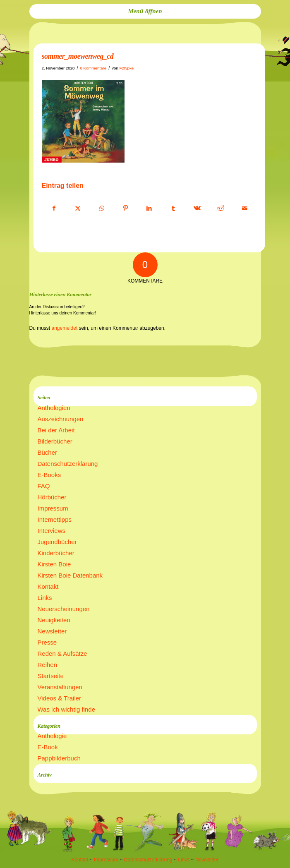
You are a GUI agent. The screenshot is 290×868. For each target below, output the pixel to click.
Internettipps (55, 519)
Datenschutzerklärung (68, 464)
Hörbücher (52, 497)
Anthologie (52, 736)
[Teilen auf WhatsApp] (102, 209)
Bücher (48, 452)
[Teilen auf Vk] (197, 209)
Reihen (48, 665)
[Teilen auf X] (78, 209)
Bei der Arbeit (56, 430)
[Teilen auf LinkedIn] (150, 209)
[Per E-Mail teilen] (245, 209)
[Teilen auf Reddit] (221, 209)
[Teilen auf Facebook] (54, 209)
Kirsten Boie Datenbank (70, 575)
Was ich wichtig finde (67, 709)
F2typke (127, 68)
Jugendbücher (57, 542)
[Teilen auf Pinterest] (126, 209)
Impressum (53, 508)
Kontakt (48, 586)
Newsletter (52, 631)
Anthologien (54, 408)
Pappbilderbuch (59, 758)
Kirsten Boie (54, 564)
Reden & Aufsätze (62, 653)
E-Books (49, 475)
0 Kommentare (93, 68)
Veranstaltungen (60, 687)
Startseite (51, 676)
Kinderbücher (56, 553)
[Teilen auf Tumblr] (173, 209)
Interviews (52, 531)
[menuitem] (145, 11)
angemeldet (65, 328)
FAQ (44, 486)
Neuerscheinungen (64, 609)
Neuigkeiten (54, 620)
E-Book (48, 747)
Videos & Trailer (60, 698)
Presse (47, 642)
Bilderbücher (55, 441)
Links (45, 598)
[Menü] (145, 11)
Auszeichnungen (61, 419)
